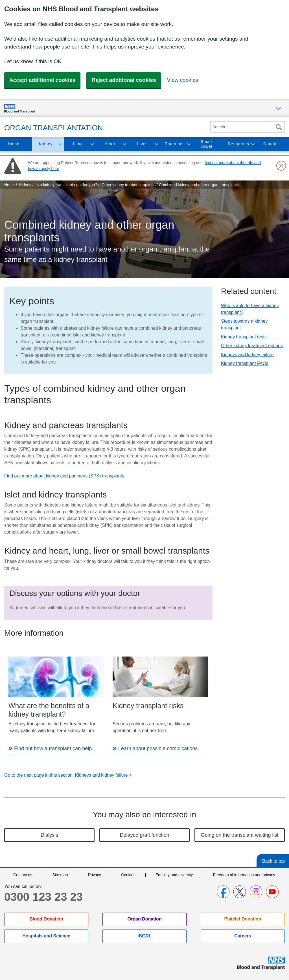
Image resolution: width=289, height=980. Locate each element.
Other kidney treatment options (252, 346)
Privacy (95, 875)
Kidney (46, 144)
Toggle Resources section (253, 144)
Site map (60, 875)
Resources (238, 144)
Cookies (128, 875)
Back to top (273, 861)
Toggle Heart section (124, 144)
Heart (110, 144)
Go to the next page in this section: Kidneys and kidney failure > (68, 775)
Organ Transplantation (54, 128)
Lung (78, 144)
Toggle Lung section (92, 144)
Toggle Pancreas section (189, 144)
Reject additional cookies (124, 80)
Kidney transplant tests (244, 337)
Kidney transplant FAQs (245, 363)
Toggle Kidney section (60, 144)
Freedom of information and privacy (244, 875)
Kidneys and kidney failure (247, 355)
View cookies (182, 80)
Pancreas (174, 144)
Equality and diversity (174, 875)
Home (14, 144)
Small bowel (206, 144)
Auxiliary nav (278, 109)
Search (279, 127)
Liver (142, 144)
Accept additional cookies (42, 80)
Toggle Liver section (156, 144)
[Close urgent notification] (281, 166)
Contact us (23, 875)
